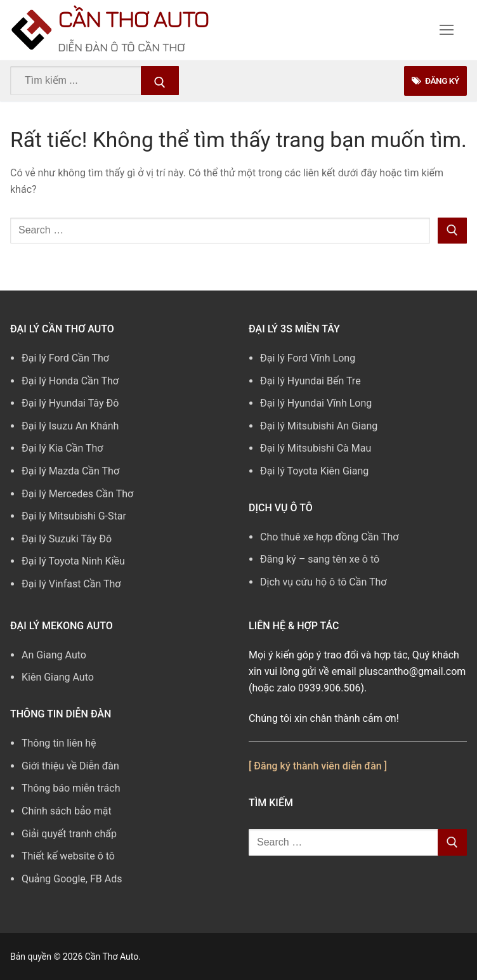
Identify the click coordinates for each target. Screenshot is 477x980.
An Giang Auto (54, 655)
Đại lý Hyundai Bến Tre (310, 381)
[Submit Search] (160, 81)
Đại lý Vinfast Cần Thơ (71, 584)
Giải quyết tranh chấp (69, 834)
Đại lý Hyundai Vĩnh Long (316, 403)
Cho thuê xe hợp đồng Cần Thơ (329, 537)
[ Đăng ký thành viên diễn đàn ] (318, 766)
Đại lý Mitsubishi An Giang (319, 426)
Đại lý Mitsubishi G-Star (74, 516)
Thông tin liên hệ (59, 743)
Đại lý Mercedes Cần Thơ (77, 494)
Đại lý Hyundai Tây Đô (70, 403)
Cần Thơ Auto (133, 19)
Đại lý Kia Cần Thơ (62, 448)
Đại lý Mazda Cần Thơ (70, 471)
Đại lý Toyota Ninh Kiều (73, 561)
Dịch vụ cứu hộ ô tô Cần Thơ (323, 582)
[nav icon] (447, 30)
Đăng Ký (434, 81)
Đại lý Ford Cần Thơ (65, 358)
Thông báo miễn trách (71, 788)
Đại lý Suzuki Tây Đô (67, 539)
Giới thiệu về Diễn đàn (70, 766)
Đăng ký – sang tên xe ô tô (320, 559)
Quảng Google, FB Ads (72, 879)
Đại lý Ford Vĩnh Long (308, 358)
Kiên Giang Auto (58, 677)
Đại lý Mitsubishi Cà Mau (316, 448)
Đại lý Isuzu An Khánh (70, 426)
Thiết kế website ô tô (68, 856)
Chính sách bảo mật (67, 811)
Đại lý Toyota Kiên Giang (314, 471)
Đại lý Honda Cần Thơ (70, 381)
